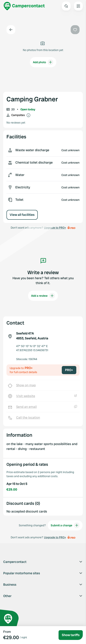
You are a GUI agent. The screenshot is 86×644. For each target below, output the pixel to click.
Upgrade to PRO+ (55, 537)
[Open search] (66, 6)
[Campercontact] (24, 6)
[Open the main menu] (78, 6)
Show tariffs (71, 635)
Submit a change (65, 525)
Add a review (43, 296)
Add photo (43, 62)
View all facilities (22, 215)
